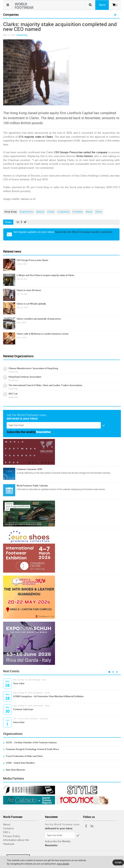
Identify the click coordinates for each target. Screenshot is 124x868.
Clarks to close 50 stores (29, 290)
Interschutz (19, 722)
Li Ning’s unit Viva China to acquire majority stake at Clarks (45, 275)
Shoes (99, 212)
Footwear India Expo (23, 709)
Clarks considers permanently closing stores (39, 319)
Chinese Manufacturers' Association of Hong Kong (33, 368)
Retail (89, 212)
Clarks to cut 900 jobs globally (31, 304)
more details (63, 864)
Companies (63, 212)
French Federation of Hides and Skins (24, 756)
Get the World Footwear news (62, 824)
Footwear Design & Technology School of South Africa (32, 749)
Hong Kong (22, 35)
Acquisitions (27, 212)
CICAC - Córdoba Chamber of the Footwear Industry (31, 743)
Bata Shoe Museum (15, 770)
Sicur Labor (19, 683)
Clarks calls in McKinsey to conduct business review (43, 334)
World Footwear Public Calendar (32, 486)
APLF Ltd (13, 394)
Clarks (51, 212)
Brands (40, 212)
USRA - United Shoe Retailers (20, 763)
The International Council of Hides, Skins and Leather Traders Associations (45, 385)
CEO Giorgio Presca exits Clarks (32, 260)
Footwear (78, 212)
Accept (118, 862)
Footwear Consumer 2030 (29, 469)
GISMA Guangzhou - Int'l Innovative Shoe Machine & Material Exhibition (48, 696)
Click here (21, 489)
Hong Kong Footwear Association (25, 377)
